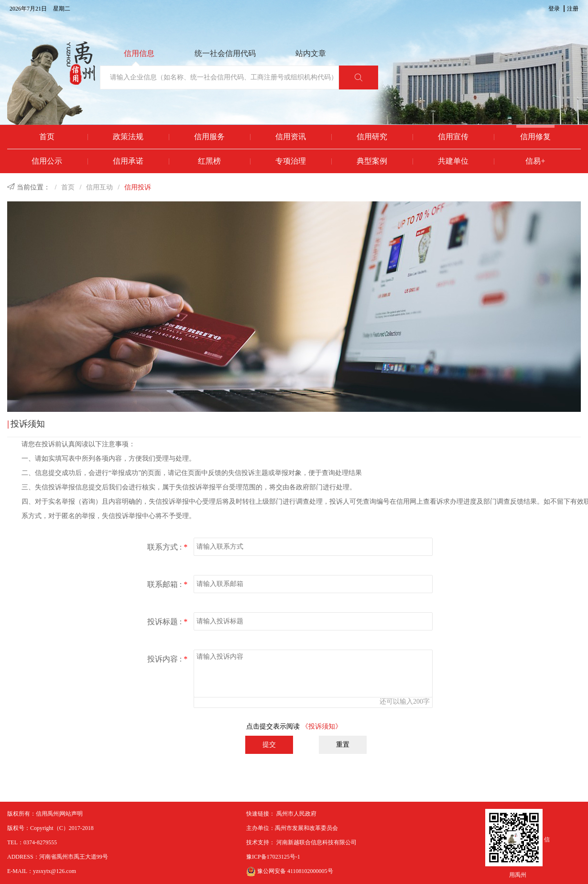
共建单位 (453, 161)
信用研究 (372, 137)
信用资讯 (291, 137)
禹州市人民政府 (296, 814)
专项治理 (291, 161)
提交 (269, 745)
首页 (47, 137)
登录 (554, 9)
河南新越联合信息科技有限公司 (316, 842)
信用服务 (209, 137)
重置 (343, 745)
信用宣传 (453, 137)
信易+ (535, 161)
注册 (573, 9)
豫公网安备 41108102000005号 (290, 871)
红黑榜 (209, 161)
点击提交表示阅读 (294, 726)
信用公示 (47, 161)
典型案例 (372, 161)
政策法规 (128, 137)
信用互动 (99, 187)
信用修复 (535, 137)
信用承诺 (128, 161)
